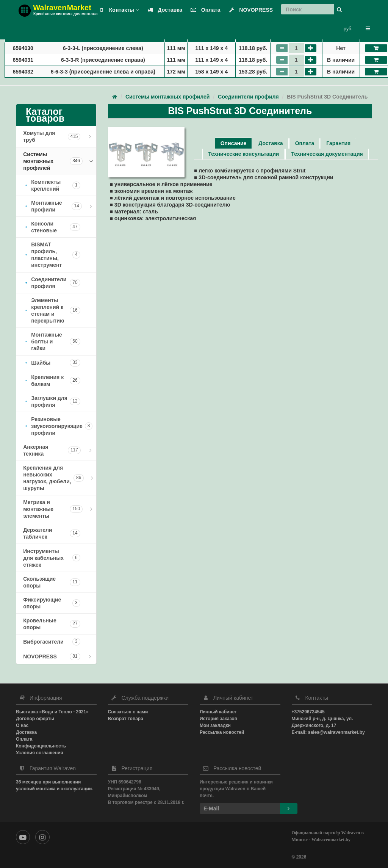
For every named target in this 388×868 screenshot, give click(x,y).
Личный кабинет (218, 712)
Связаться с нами (128, 712)
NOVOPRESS (249, 10)
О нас (22, 725)
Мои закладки (215, 725)
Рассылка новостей (222, 732)
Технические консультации (243, 154)
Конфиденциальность (41, 746)
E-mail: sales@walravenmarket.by (328, 732)
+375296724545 (308, 712)
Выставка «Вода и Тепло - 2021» (52, 712)
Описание (234, 143)
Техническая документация (327, 154)
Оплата (204, 10)
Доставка (163, 10)
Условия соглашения (40, 753)
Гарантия (338, 143)
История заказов (218, 719)
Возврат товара (126, 719)
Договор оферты (35, 719)
